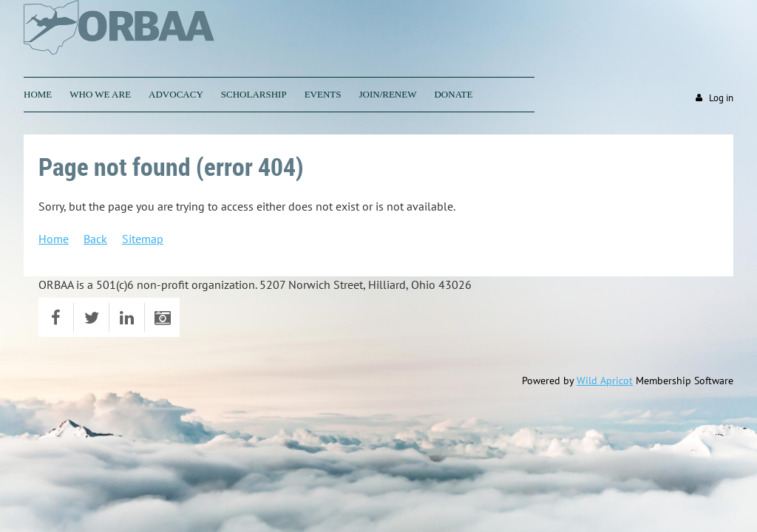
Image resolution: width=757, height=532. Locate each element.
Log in (721, 98)
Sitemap (143, 239)
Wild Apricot (605, 381)
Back (95, 239)
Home (54, 239)
